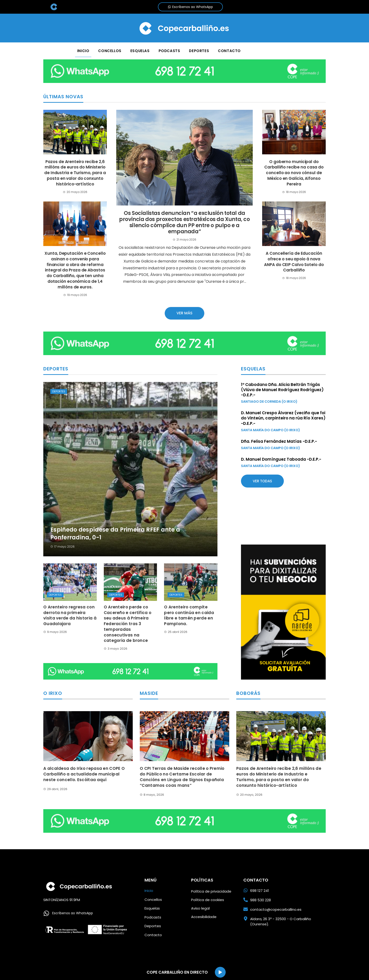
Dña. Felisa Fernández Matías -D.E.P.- (279, 441)
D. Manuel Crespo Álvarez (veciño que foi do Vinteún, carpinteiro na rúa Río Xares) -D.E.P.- (283, 418)
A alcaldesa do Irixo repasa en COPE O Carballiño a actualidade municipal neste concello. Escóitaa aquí (84, 774)
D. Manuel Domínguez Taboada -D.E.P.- (281, 459)
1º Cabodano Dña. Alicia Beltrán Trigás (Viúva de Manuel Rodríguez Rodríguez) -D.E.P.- (282, 390)
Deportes (59, 391)
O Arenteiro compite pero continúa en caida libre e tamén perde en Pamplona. (189, 615)
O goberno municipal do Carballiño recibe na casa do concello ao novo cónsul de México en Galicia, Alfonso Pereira (294, 173)
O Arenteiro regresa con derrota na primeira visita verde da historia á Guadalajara (70, 615)
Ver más (184, 313)
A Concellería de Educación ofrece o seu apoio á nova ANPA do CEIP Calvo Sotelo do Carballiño (294, 262)
